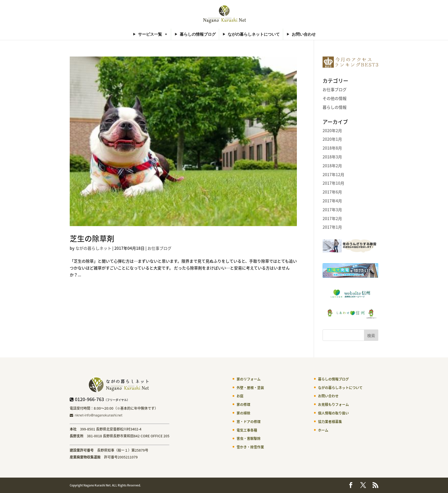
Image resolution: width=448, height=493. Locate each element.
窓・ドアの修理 (249, 422)
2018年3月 (332, 157)
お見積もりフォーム (333, 405)
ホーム (323, 430)
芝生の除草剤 (92, 238)
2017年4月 (332, 201)
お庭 (240, 396)
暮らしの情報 (335, 107)
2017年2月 (332, 218)
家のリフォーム (249, 379)
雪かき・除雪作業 (250, 447)
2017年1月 (332, 227)
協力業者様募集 (330, 422)
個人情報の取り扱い (333, 413)
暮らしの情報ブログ (198, 34)
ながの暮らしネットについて (254, 34)
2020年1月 (332, 139)
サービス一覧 (150, 34)
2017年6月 (332, 192)
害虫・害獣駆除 (249, 438)
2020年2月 (332, 130)
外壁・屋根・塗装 (250, 388)
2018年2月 (332, 166)
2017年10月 (333, 183)
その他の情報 (335, 98)
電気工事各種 (247, 430)
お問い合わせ (304, 34)
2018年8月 (332, 148)
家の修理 (243, 405)
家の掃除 (243, 413)
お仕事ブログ (159, 248)
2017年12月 (333, 174)
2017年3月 (332, 210)
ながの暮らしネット (93, 248)
